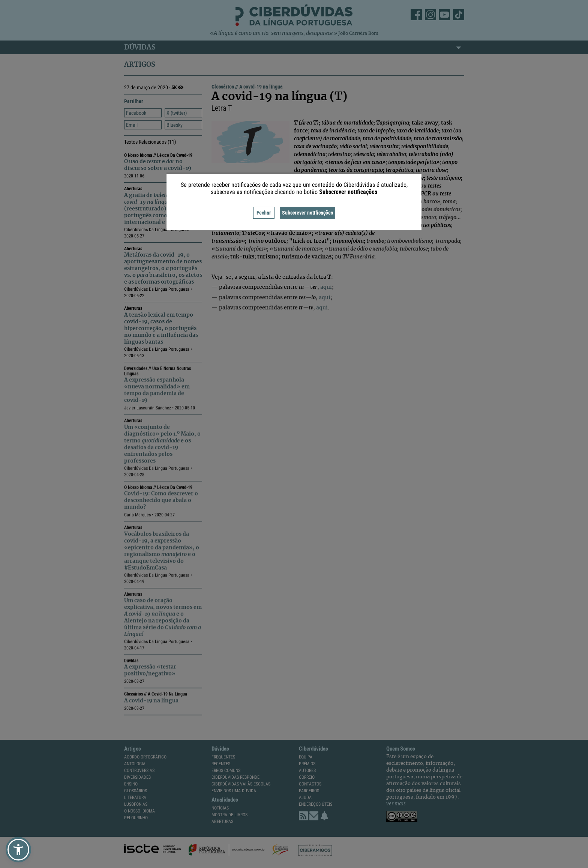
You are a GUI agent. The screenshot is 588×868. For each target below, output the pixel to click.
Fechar (264, 212)
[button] (18, 850)
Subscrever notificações (307, 212)
